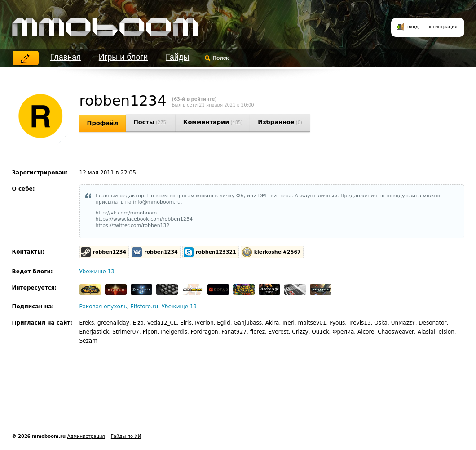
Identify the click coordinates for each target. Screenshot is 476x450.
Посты (151, 122)
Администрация (86, 436)
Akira (272, 323)
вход (413, 27)
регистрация (442, 27)
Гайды (177, 57)
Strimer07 (126, 332)
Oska (381, 323)
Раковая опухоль (103, 307)
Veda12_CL (162, 323)
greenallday (113, 323)
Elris (186, 323)
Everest (279, 332)
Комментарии (213, 122)
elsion (447, 332)
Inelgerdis (174, 332)
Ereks (87, 323)
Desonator (432, 323)
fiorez (258, 332)
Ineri (289, 323)
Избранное (280, 122)
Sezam (88, 341)
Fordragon (205, 332)
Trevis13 (360, 323)
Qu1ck (320, 332)
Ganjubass (248, 323)
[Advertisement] (176, 400)
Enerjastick (94, 332)
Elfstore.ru (144, 307)
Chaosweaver (396, 332)
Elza (138, 323)
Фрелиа (343, 332)
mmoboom (104, 23)
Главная (66, 57)
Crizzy (300, 332)
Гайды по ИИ (126, 436)
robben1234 (110, 252)
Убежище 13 (97, 272)
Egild (223, 323)
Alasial (426, 332)
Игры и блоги (123, 57)
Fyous (337, 323)
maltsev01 (312, 323)
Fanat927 (234, 332)
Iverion (204, 323)
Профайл (103, 123)
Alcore (366, 332)
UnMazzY (403, 323)
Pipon (150, 332)
